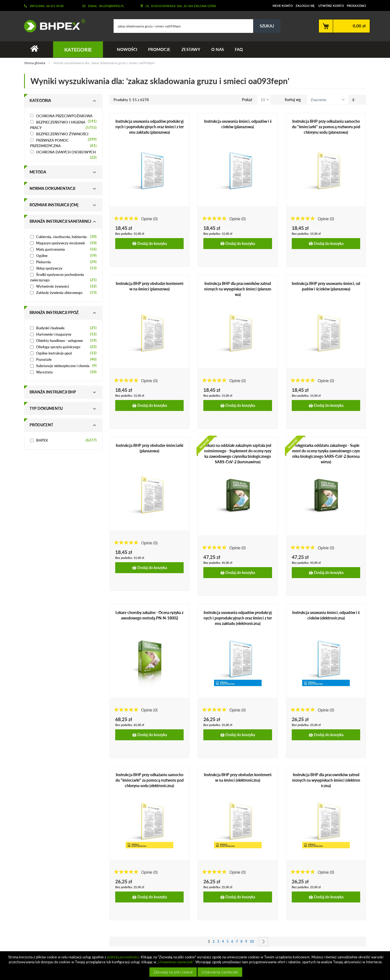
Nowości (127, 49)
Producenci (356, 6)
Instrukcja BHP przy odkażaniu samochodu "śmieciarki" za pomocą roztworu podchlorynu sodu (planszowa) (326, 127)
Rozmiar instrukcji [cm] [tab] (54, 205)
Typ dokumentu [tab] (46, 408)
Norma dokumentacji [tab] (52, 188)
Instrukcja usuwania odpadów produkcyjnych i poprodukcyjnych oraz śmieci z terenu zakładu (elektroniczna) (238, 618)
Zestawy (191, 49)
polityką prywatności (123, 957)
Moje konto (283, 6)
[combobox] (197, 26)
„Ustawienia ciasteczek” (175, 962)
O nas (218, 49)
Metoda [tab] (38, 172)
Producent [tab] (41, 425)
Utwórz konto (331, 6)
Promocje (159, 49)
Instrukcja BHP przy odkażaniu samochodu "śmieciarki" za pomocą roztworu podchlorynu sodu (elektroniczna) (150, 780)
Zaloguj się (305, 6)
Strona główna (35, 63)
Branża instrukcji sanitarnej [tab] (60, 221)
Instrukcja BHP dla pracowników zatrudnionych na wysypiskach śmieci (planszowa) (238, 289)
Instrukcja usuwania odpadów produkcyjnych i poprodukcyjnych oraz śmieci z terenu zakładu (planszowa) (150, 127)
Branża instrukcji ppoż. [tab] (54, 312)
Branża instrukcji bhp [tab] (53, 392)
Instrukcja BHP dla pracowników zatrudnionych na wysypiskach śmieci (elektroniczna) (326, 780)
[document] (196, 966)
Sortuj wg (293, 100)
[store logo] (53, 26)
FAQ (239, 49)
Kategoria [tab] (40, 100)
